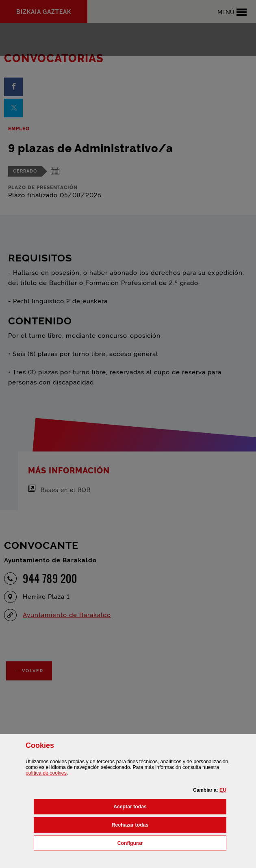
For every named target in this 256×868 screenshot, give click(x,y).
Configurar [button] (166, 842)
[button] (223, 790)
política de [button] (46, 773)
